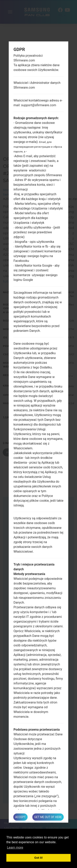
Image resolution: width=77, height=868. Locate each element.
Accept (20, 817)
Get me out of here (48, 817)
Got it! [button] (38, 858)
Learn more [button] (15, 847)
